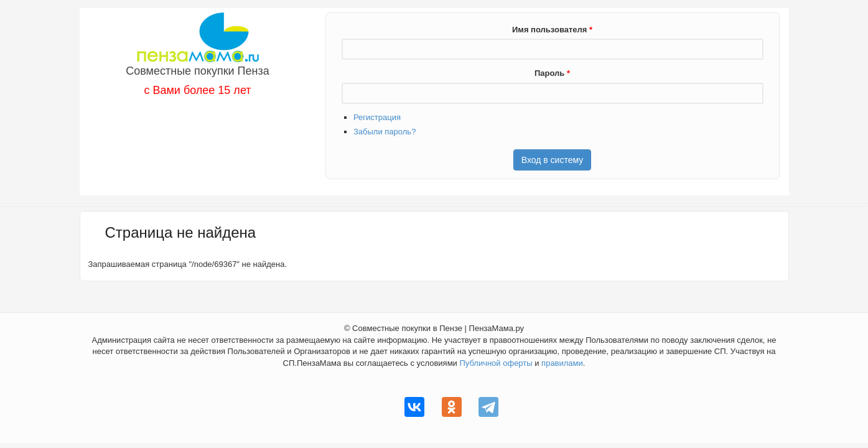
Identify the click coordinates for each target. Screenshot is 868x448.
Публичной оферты (496, 363)
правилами (562, 363)
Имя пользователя (552, 30)
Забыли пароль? (385, 132)
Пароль (552, 73)
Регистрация (377, 117)
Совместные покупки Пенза (198, 71)
